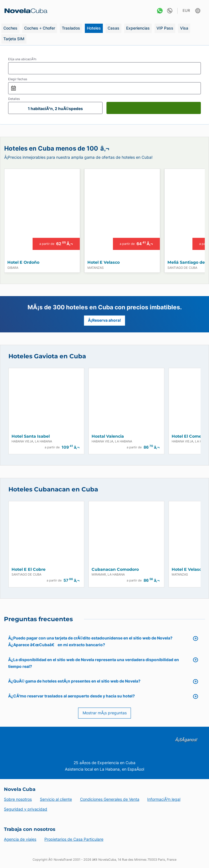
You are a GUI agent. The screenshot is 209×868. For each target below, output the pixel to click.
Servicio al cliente (56, 799)
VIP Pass (165, 28)
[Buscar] (154, 108)
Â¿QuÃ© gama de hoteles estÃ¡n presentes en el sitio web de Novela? (74, 681)
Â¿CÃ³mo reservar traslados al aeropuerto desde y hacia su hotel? (72, 696)
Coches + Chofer (40, 28)
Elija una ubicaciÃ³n (22, 59)
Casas (113, 28)
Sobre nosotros (18, 799)
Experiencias (138, 28)
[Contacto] (168, 11)
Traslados (71, 28)
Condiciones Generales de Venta (110, 799)
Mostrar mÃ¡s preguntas (105, 713)
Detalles (14, 99)
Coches (10, 28)
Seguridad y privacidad (26, 809)
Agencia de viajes (20, 839)
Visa (184, 28)
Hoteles (94, 28)
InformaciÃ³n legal (164, 799)
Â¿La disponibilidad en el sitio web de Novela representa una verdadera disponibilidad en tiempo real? (94, 663)
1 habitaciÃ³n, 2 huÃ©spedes (55, 108)
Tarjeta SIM (14, 39)
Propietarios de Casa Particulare (74, 839)
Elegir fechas (18, 79)
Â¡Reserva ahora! (104, 320)
